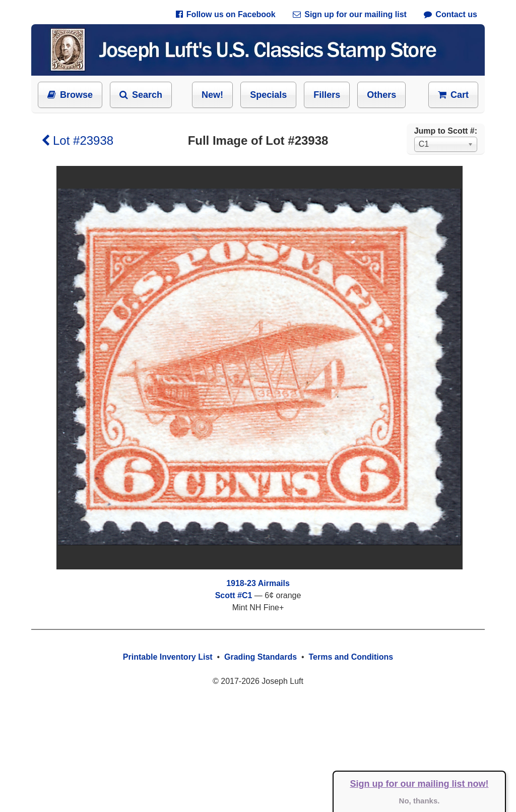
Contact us (450, 14)
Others (381, 95)
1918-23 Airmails (258, 583)
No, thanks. (420, 801)
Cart (453, 95)
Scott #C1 (234, 595)
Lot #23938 (77, 140)
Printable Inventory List (168, 657)
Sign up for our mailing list (350, 14)
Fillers (327, 95)
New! (212, 95)
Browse (70, 95)
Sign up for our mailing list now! (420, 784)
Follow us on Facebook (226, 14)
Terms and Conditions (351, 657)
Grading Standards (261, 657)
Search (141, 95)
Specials (268, 95)
